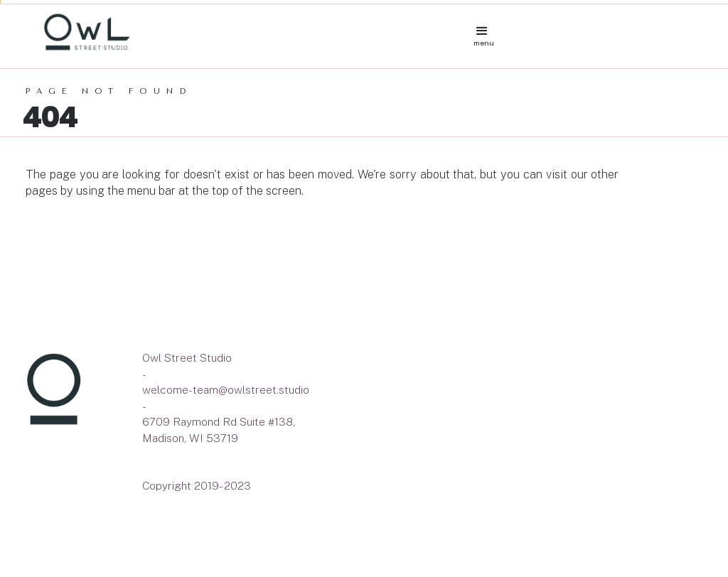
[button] (484, 27)
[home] (255, 33)
